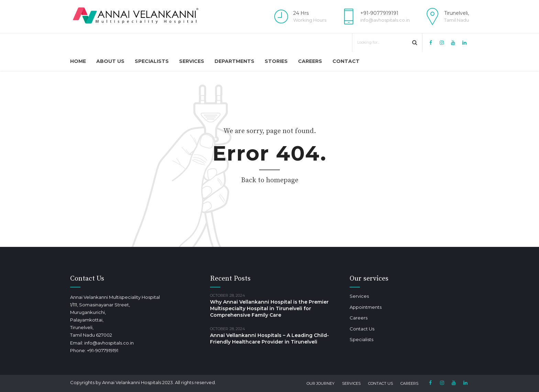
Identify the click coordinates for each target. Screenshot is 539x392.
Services (192, 61)
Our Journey (321, 383)
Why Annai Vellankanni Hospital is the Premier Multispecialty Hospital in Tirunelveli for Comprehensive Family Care (269, 308)
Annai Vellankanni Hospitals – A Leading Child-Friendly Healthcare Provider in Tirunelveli (269, 339)
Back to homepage (270, 180)
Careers (310, 61)
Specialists (152, 61)
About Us (110, 61)
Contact (346, 61)
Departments (234, 61)
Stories (276, 61)
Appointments (366, 307)
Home (78, 61)
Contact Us (362, 329)
